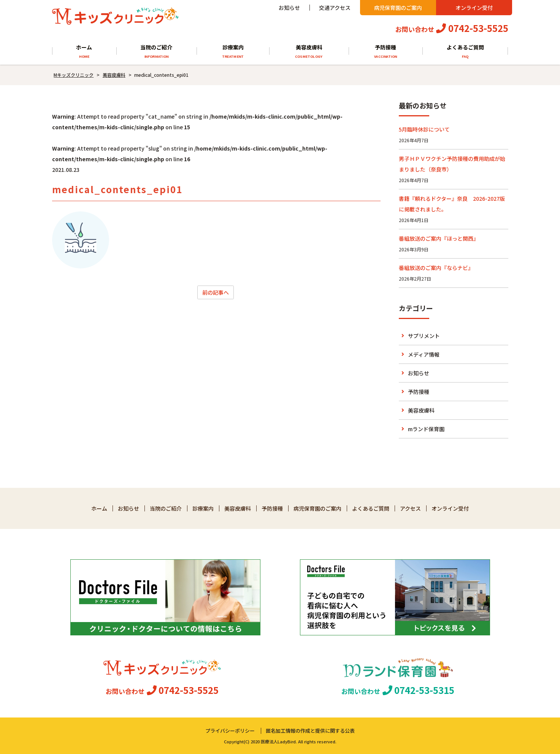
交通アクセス (335, 8)
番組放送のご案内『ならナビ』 (436, 268)
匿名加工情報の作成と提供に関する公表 (310, 731)
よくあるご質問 (465, 52)
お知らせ (289, 8)
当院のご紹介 (156, 52)
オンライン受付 (474, 8)
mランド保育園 (426, 429)
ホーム (84, 52)
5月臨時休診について (424, 129)
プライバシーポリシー (230, 731)
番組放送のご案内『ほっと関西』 (439, 238)
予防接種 (385, 52)
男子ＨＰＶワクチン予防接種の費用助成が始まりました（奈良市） (452, 164)
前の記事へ (216, 292)
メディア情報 (424, 354)
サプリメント (424, 336)
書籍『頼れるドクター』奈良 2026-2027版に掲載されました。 (452, 204)
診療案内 (233, 52)
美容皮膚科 (309, 52)
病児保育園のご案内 (398, 8)
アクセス (410, 508)
